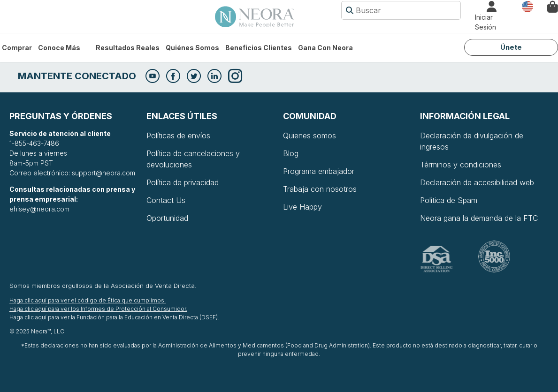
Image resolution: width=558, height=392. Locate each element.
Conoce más (59, 48)
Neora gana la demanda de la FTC (479, 218)
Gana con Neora (325, 48)
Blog (291, 153)
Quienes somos (310, 136)
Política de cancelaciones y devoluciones (193, 159)
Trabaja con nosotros (320, 189)
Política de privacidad (183, 182)
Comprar (17, 48)
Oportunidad (167, 218)
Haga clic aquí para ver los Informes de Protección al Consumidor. (98, 309)
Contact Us (166, 200)
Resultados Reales (128, 48)
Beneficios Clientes (259, 48)
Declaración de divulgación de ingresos (472, 141)
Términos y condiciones (461, 165)
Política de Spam (449, 200)
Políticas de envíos (178, 136)
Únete (511, 47)
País (527, 6)
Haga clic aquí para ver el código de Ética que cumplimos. (88, 300)
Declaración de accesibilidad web (477, 182)
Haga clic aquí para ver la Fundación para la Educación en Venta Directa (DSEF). (114, 317)
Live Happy (302, 207)
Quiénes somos (192, 48)
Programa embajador (319, 171)
